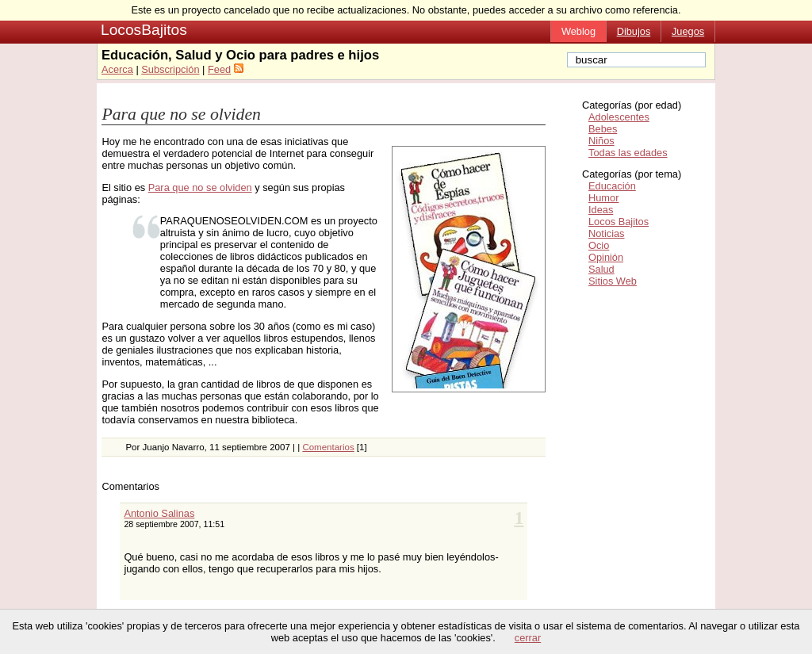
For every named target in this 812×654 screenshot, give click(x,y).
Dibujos (634, 31)
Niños (601, 141)
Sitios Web (613, 281)
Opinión (606, 257)
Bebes (603, 129)
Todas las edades (628, 153)
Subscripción (170, 69)
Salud (601, 269)
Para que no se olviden (181, 114)
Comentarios (328, 447)
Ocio (599, 245)
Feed (219, 69)
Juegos (688, 31)
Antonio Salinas (159, 513)
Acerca (117, 69)
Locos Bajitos (619, 222)
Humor (603, 198)
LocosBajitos (144, 30)
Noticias (607, 233)
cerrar (528, 638)
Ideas (601, 210)
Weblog (578, 31)
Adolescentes (619, 117)
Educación (612, 186)
